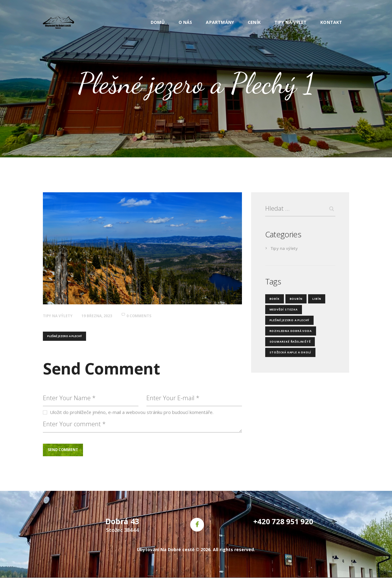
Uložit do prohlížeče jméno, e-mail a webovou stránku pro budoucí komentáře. (132, 415)
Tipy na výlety (60, 316)
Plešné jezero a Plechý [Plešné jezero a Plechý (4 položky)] (287, 322)
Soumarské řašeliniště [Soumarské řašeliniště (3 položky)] (288, 343)
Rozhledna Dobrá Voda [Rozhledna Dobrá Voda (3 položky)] (288, 333)
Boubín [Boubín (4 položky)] (294, 301)
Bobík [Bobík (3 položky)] (274, 301)
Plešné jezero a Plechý (64, 337)
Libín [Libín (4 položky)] (314, 301)
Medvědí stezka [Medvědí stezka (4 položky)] (282, 311)
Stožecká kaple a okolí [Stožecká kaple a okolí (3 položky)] (288, 354)
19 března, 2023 (104, 316)
